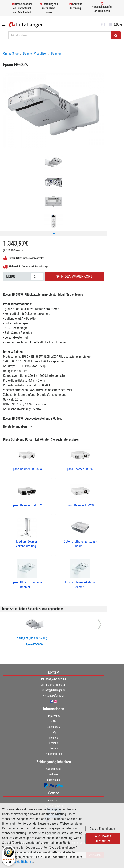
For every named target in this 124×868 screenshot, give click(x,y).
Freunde (53, 738)
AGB (53, 721)
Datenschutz (54, 727)
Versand (53, 743)
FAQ (53, 732)
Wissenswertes (54, 754)
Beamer (56, 54)
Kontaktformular (55, 696)
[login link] (103, 25)
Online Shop (11, 54)
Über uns (54, 748)
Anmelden (54, 800)
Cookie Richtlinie (22, 862)
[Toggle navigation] (4, 24)
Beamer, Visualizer (35, 54)
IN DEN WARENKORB (74, 277)
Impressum (54, 716)
